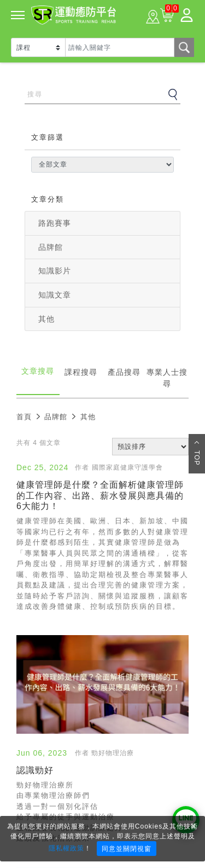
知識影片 (55, 271)
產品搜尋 (124, 372)
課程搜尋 (81, 372)
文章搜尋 (38, 371)
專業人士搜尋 (167, 378)
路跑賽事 (55, 223)
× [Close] (194, 826)
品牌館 (51, 247)
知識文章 (55, 295)
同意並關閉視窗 (127, 849)
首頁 (24, 417)
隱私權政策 (66, 848)
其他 (46, 319)
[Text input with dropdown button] (120, 47)
